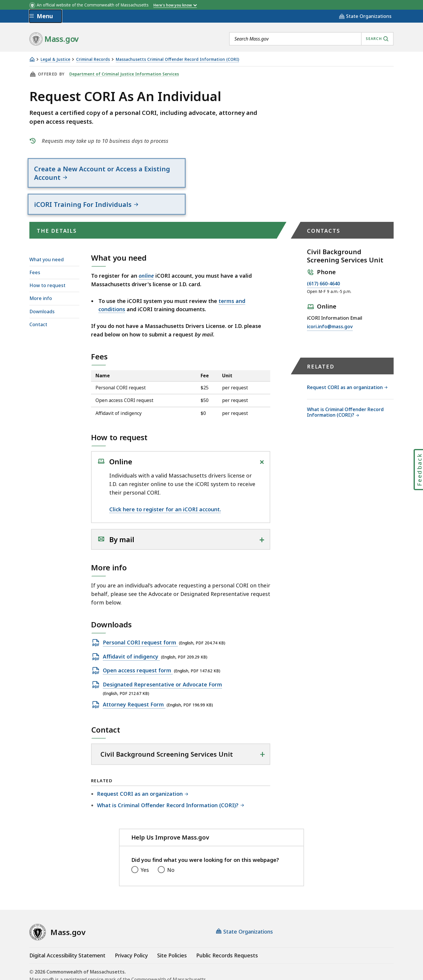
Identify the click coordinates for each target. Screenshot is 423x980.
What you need (47, 235)
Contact (38, 300)
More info (41, 274)
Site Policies (172, 931)
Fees (35, 248)
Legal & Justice (55, 60)
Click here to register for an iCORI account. (165, 485)
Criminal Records (93, 60)
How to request (47, 261)
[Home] (32, 59)
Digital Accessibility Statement (67, 931)
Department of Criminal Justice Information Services (123, 74)
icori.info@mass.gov (330, 302)
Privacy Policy (131, 931)
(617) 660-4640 (323, 259)
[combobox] (311, 39)
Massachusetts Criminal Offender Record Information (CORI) (177, 60)
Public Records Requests (227, 931)
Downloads (42, 287)
